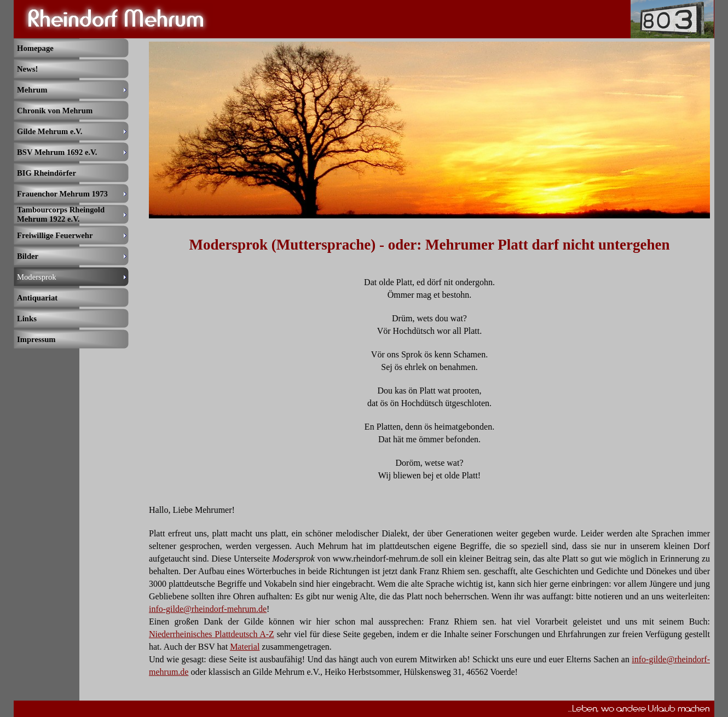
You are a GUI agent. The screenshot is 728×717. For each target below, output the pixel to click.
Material (245, 647)
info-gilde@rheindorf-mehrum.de (208, 609)
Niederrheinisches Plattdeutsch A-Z (212, 634)
